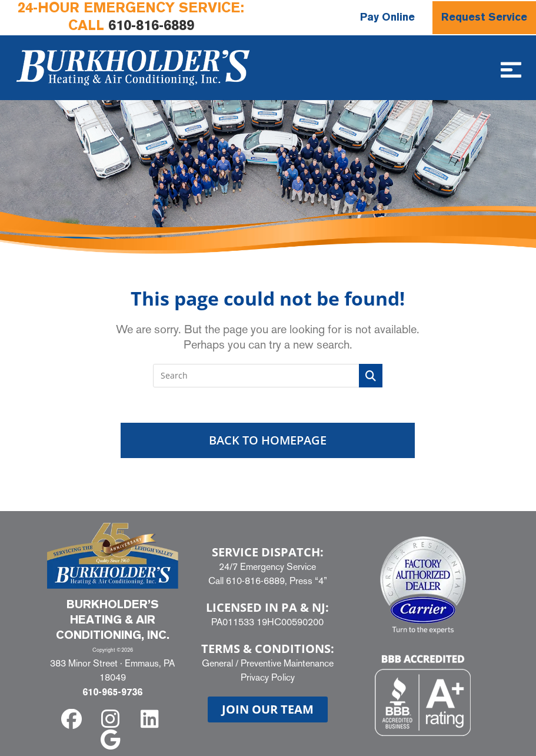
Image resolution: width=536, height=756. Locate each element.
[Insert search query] (268, 376)
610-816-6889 (151, 26)
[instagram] (113, 719)
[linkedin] (152, 719)
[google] (113, 740)
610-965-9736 (112, 693)
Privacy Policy (268, 677)
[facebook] (73, 719)
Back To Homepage (268, 440)
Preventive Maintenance (287, 663)
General (217, 663)
